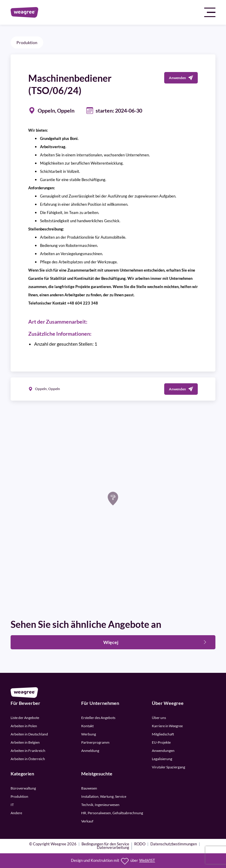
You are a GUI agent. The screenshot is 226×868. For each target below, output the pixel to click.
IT (12, 805)
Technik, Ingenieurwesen (100, 805)
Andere (16, 813)
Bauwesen (89, 788)
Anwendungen (163, 751)
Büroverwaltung (23, 788)
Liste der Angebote (25, 718)
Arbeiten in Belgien (25, 742)
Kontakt (87, 726)
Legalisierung (162, 759)
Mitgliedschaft (163, 734)
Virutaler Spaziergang (168, 767)
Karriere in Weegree (167, 726)
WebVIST (147, 861)
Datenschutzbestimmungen (174, 844)
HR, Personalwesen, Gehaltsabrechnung (112, 813)
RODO (140, 844)
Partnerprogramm (95, 742)
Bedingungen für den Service (105, 844)
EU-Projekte (161, 742)
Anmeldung (90, 751)
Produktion (27, 42)
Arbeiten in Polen (24, 726)
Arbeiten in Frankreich (28, 751)
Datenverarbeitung (113, 848)
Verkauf (87, 821)
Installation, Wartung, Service (104, 796)
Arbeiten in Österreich (28, 759)
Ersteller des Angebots (98, 718)
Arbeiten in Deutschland (29, 734)
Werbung (89, 734)
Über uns (159, 718)
